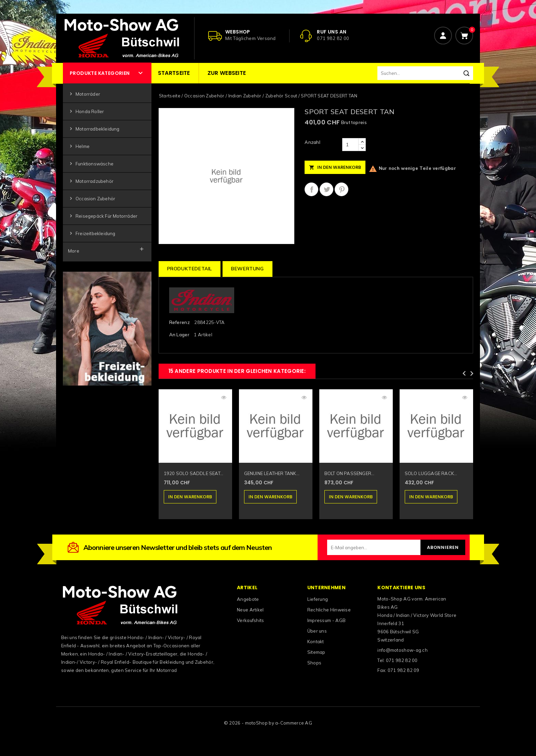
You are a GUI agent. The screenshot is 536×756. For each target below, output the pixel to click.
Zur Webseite (227, 73)
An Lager (179, 335)
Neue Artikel (250, 610)
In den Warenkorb (335, 167)
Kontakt (316, 642)
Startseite (174, 73)
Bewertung (247, 269)
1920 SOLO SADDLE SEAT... (194, 473)
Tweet (326, 189)
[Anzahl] (350, 145)
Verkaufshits (251, 620)
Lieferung (318, 599)
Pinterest (341, 189)
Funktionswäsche (91, 164)
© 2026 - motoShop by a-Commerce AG (268, 723)
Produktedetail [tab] (190, 269)
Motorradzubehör (91, 181)
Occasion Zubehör (92, 199)
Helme (79, 146)
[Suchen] (425, 73)
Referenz (179, 322)
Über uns (317, 631)
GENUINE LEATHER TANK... (272, 473)
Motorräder (84, 94)
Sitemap (316, 652)
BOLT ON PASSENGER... (350, 473)
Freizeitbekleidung (92, 234)
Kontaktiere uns (401, 588)
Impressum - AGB (327, 620)
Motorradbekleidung (94, 129)
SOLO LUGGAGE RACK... (431, 473)
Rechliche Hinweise (329, 610)
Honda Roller (86, 112)
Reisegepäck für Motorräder (103, 216)
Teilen (311, 189)
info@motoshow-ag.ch (403, 650)
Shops (314, 663)
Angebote (248, 599)
